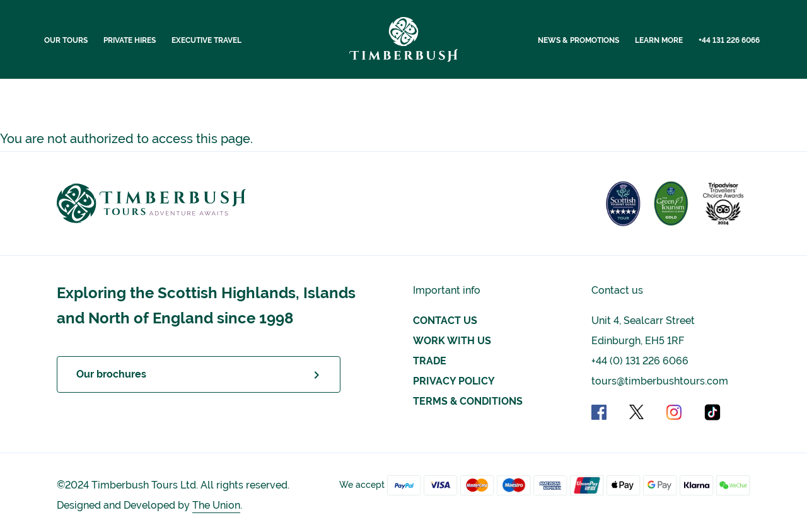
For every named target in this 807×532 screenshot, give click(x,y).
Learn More (659, 40)
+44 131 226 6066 (729, 40)
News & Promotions (578, 40)
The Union (216, 505)
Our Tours (66, 40)
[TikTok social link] (712, 412)
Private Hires (130, 40)
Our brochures (111, 374)
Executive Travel (206, 40)
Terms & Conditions (468, 401)
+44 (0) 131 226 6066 (640, 361)
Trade (430, 361)
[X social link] (647, 412)
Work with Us (452, 341)
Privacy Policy (454, 381)
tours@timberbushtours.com (660, 381)
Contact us (445, 321)
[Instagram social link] (684, 412)
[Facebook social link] (609, 412)
